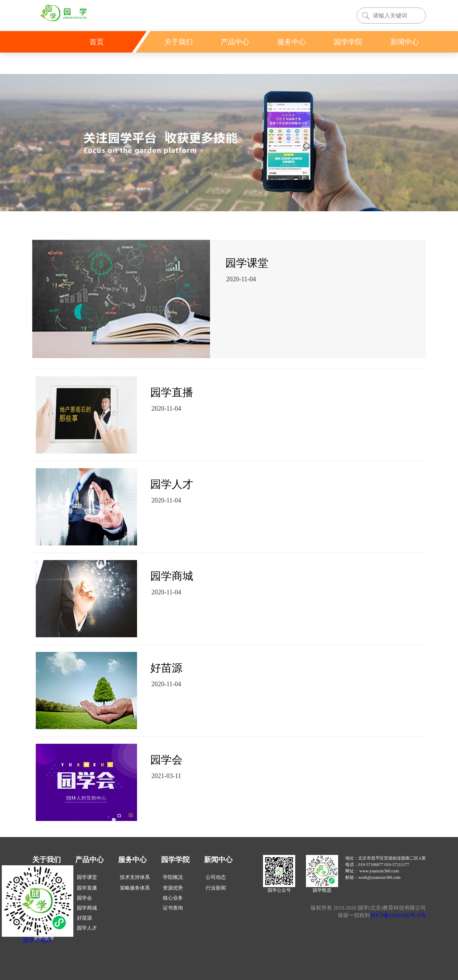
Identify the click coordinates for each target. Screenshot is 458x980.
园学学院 (175, 860)
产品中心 (89, 860)
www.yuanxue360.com (379, 871)
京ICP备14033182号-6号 (398, 915)
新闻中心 (218, 860)
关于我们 (47, 860)
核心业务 (173, 898)
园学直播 (87, 888)
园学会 (84, 898)
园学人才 (87, 928)
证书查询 (173, 908)
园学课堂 (87, 877)
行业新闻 (216, 888)
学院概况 (173, 877)
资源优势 (173, 888)
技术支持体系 (135, 877)
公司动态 (216, 877)
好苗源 (84, 918)
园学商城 (87, 908)
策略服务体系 (135, 888)
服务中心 (132, 860)
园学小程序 (38, 940)
